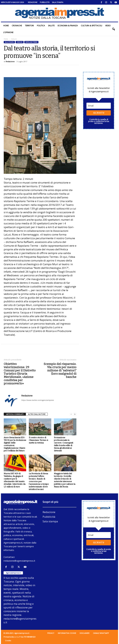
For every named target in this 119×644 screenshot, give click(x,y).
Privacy (51, 633)
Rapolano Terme (31, 42)
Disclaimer (85, 633)
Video (108, 26)
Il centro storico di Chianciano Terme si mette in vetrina (38, 440)
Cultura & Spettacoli (91, 26)
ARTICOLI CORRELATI (15, 414)
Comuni (20, 42)
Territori (29, 26)
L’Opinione (8, 32)
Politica (41, 26)
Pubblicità (45, 2)
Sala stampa (58, 2)
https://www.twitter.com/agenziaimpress (37, 400)
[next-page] (75, 414)
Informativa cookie (67, 633)
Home (6, 26)
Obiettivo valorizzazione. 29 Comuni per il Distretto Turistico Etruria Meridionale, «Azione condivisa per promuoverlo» (20, 374)
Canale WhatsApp (101, 633)
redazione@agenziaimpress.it (19, 561)
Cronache (17, 26)
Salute (51, 26)
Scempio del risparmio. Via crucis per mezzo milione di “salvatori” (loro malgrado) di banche (60, 370)
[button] (113, 29)
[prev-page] (71, 414)
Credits (8, 641)
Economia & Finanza (68, 26)
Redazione (33, 2)
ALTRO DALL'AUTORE (37, 414)
